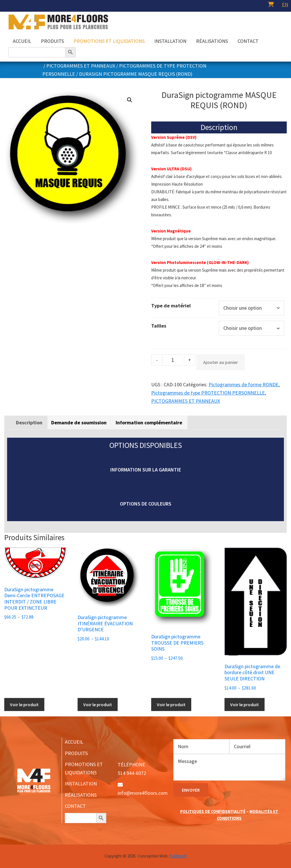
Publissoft (178, 856)
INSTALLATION (81, 784)
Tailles (159, 326)
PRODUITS (76, 753)
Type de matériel (171, 306)
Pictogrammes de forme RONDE (244, 384)
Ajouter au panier (221, 362)
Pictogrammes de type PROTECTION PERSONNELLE (208, 393)
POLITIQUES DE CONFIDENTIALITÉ (213, 811)
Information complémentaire (149, 423)
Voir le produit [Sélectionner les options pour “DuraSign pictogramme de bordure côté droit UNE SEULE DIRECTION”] (245, 705)
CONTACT (75, 806)
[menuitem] (285, 4)
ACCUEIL (74, 742)
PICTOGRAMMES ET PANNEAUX (81, 66)
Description (29, 423)
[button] (130, 100)
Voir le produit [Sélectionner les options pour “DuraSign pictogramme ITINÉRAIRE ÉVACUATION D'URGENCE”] (98, 705)
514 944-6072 (132, 773)
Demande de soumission (79, 423)
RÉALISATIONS (81, 795)
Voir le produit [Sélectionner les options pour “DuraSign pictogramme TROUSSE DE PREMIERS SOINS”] (171, 705)
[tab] (29, 423)
